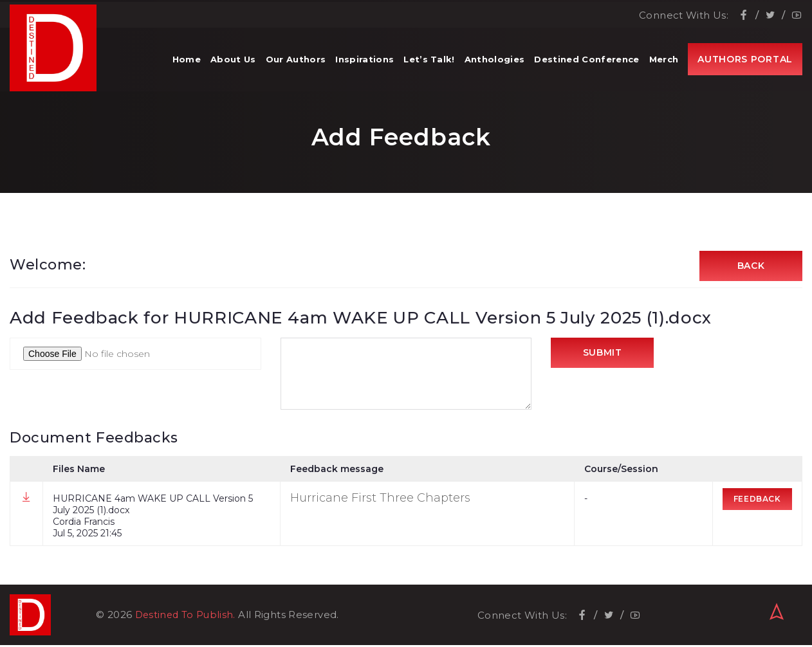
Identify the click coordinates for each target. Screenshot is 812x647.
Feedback (759, 501)
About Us (233, 64)
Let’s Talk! (429, 64)
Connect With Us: (684, 13)
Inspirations (364, 64)
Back (751, 267)
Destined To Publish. (187, 616)
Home (187, 64)
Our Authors (296, 64)
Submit (603, 356)
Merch (664, 64)
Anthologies (495, 64)
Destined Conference (586, 64)
